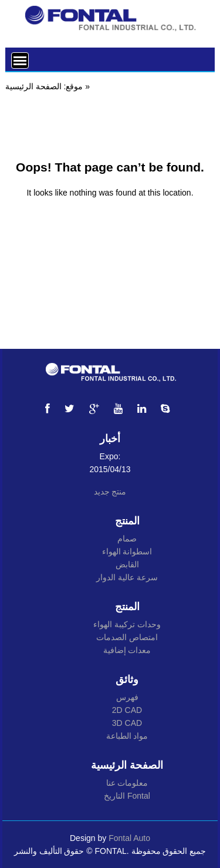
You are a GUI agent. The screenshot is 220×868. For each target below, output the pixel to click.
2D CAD (127, 710)
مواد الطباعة (127, 736)
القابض (127, 564)
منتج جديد (110, 492)
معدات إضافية (127, 650)
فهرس (127, 697)
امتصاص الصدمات (127, 637)
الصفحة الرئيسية (33, 86)
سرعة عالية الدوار (127, 577)
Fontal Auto (129, 838)
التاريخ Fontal (127, 796)
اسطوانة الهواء (127, 551)
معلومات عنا (127, 783)
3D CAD (127, 723)
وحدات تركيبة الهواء (127, 624)
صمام (127, 539)
